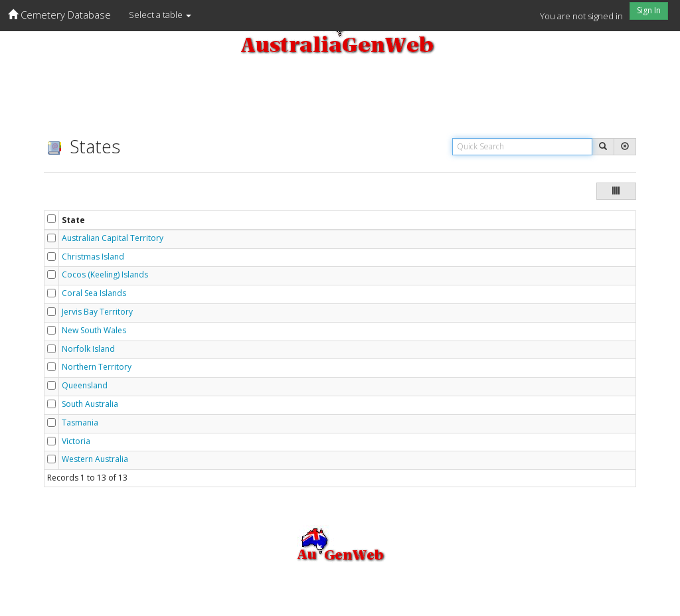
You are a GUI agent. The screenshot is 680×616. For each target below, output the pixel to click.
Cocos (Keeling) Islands (105, 275)
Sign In (649, 10)
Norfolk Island (88, 349)
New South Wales (94, 331)
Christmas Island (93, 257)
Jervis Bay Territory (97, 312)
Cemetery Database (59, 15)
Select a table (160, 15)
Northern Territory (97, 367)
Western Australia (95, 459)
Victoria (76, 441)
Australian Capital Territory (113, 238)
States (82, 146)
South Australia (90, 404)
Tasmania (80, 423)
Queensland (85, 386)
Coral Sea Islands (94, 293)
